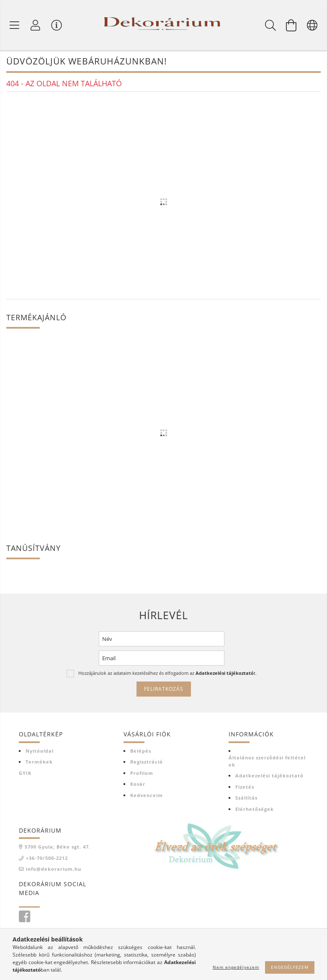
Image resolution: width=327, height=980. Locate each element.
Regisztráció (147, 763)
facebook (24, 917)
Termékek (39, 763)
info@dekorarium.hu (54, 870)
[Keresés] (270, 25)
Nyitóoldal (40, 751)
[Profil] (36, 25)
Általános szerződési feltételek (267, 762)
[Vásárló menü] (57, 25)
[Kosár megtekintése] (291, 25)
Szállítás (246, 799)
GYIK (25, 773)
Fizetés (245, 787)
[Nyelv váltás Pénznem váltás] (312, 25)
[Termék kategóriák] (15, 25)
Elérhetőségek (255, 809)
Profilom (142, 773)
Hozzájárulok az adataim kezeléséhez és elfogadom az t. (167, 674)
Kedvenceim (147, 796)
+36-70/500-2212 (47, 858)
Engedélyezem (290, 967)
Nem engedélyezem (236, 967)
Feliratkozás (164, 690)
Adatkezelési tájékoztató (269, 776)
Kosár (138, 785)
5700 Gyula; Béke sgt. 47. (58, 848)
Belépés (141, 751)
